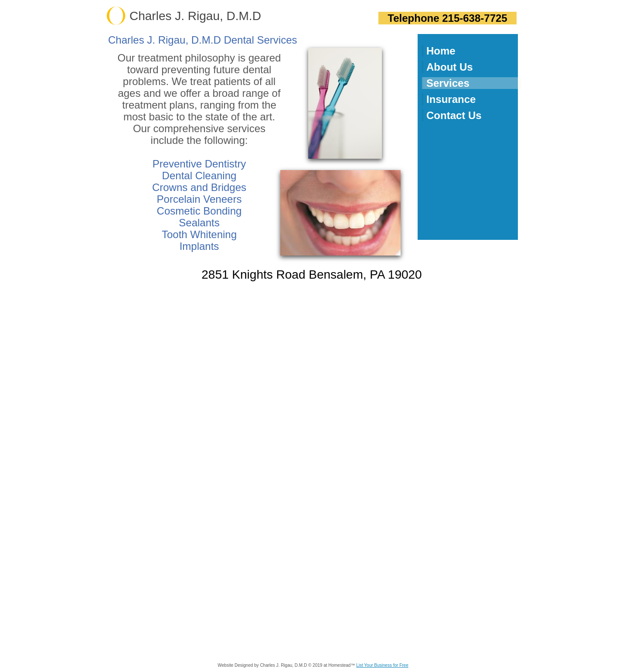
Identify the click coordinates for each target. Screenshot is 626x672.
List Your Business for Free (382, 665)
